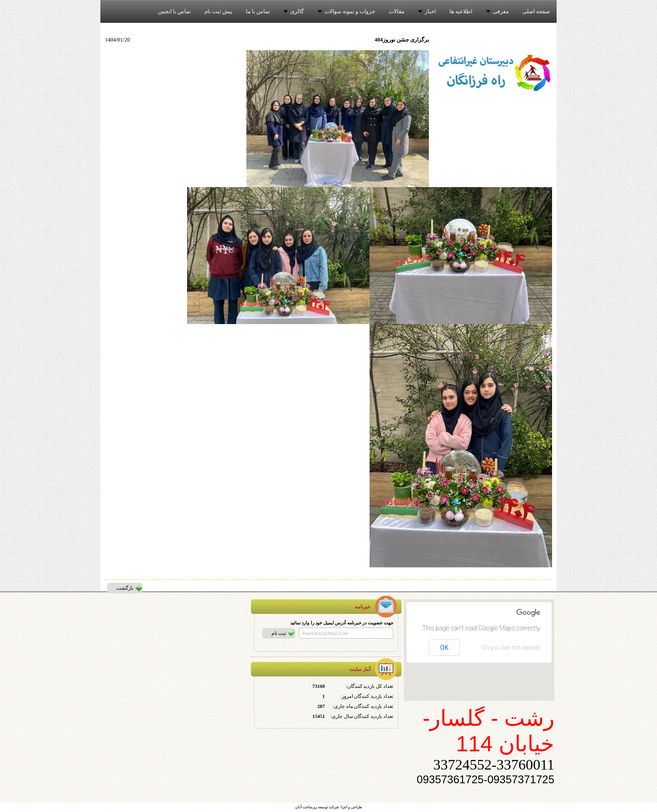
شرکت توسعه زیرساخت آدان (317, 807)
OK (444, 648)
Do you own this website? (510, 648)
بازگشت (125, 588)
